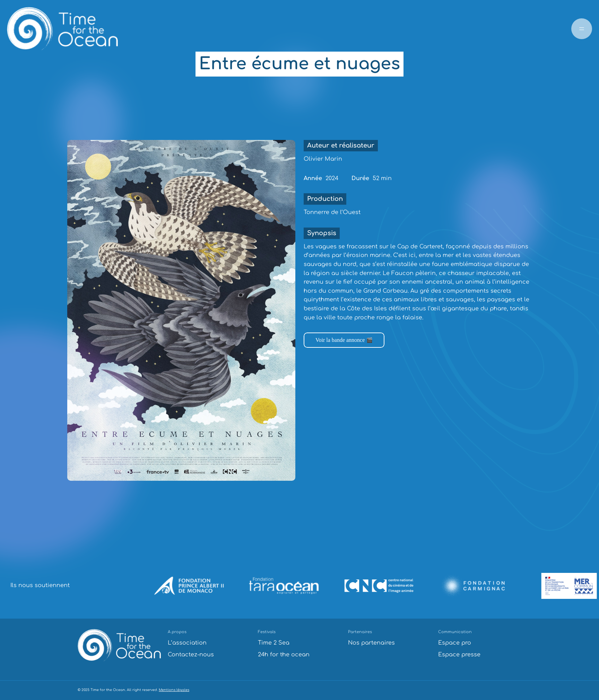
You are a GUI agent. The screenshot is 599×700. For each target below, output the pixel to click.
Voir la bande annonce (340, 340)
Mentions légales (174, 690)
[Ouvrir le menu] (582, 29)
